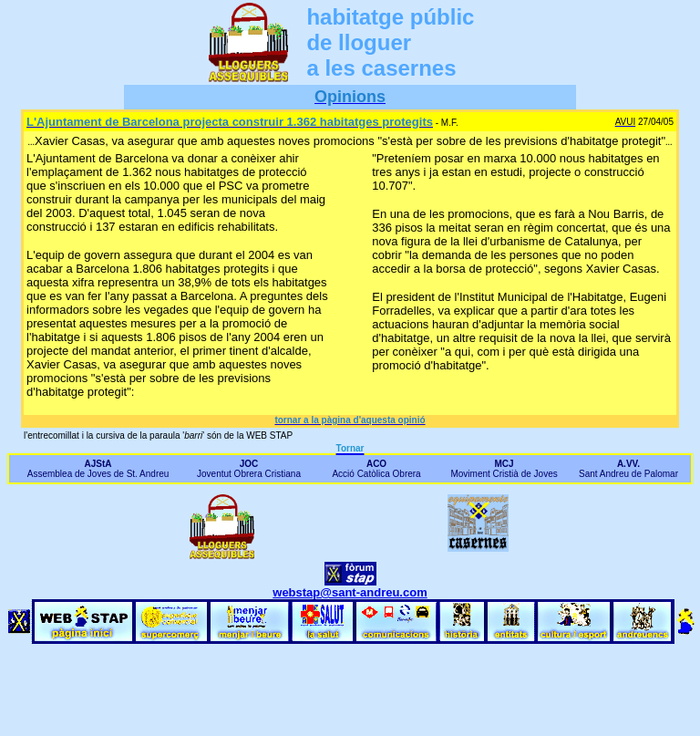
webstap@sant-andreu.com (350, 592)
